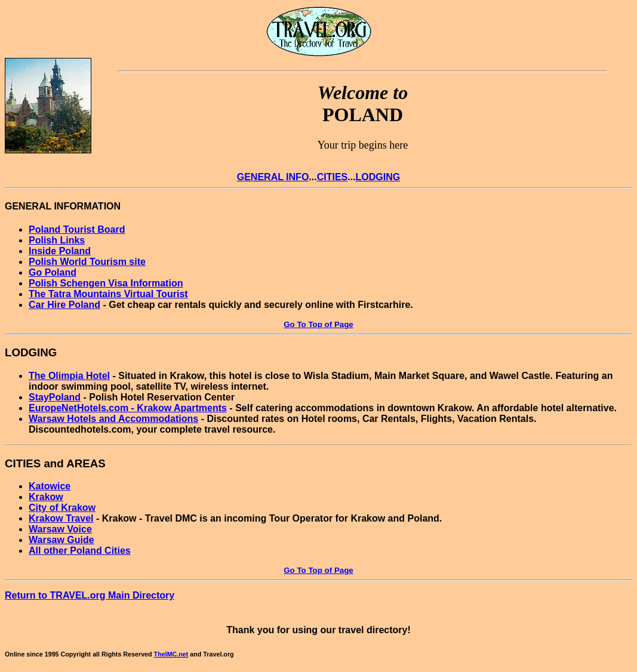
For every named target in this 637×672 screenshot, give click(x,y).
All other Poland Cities (80, 551)
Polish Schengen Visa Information (106, 283)
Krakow (46, 497)
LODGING (378, 177)
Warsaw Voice (60, 529)
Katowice (50, 486)
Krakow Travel (61, 518)
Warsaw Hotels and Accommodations (113, 419)
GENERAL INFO (273, 177)
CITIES (333, 177)
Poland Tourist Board (77, 229)
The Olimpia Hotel (69, 376)
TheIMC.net (171, 654)
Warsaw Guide (61, 540)
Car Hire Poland (64, 305)
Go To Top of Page (318, 324)
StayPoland (55, 397)
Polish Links (57, 240)
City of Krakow (62, 508)
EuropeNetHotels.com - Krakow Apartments (128, 408)
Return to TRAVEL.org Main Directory (90, 595)
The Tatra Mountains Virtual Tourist (108, 294)
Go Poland (53, 272)
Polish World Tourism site (87, 262)
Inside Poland (60, 251)
